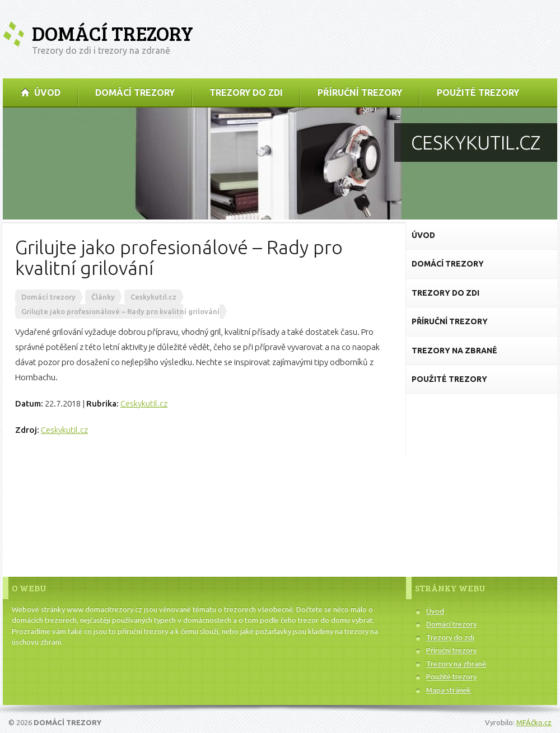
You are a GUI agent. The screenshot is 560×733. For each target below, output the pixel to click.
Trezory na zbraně (456, 664)
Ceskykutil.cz (144, 403)
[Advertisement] (482, 475)
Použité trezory (451, 676)
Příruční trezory (451, 650)
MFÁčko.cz (534, 722)
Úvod (435, 611)
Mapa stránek (449, 690)
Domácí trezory (113, 33)
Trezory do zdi (450, 637)
